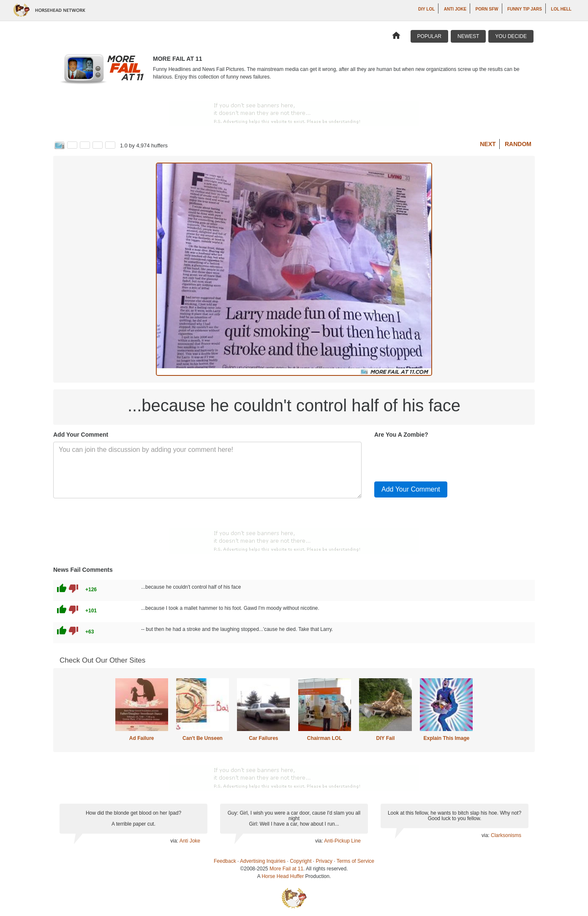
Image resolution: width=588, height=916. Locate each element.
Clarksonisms (506, 835)
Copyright (301, 861)
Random (518, 144)
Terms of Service (355, 861)
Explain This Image (447, 738)
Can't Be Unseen (203, 738)
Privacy (324, 861)
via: (175, 841)
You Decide (511, 36)
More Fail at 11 (286, 869)
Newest (468, 36)
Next (488, 144)
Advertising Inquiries (263, 861)
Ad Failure (142, 738)
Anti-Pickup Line (342, 841)
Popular (429, 36)
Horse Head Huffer (283, 876)
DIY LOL (426, 9)
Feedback (225, 861)
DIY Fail (386, 738)
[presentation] (438, 458)
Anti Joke (455, 9)
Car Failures (263, 738)
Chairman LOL (325, 738)
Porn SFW (487, 9)
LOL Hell (561, 9)
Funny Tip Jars (525, 9)
